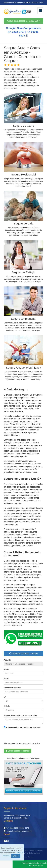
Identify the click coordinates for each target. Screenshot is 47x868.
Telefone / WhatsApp (12, 688)
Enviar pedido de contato (18, 751)
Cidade (7, 706)
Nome (6, 669)
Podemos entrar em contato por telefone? (22, 727)
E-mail (6, 678)
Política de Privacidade (31, 853)
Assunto (7, 660)
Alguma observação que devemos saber (21, 715)
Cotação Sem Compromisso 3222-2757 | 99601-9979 (23, 32)
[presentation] (23, 736)
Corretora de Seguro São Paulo (16, 818)
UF (5, 697)
